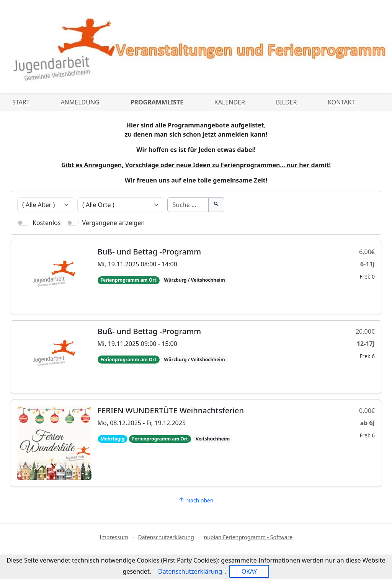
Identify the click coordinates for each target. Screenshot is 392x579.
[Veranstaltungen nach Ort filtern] (121, 205)
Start (21, 102)
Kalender (230, 102)
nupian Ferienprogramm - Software (248, 537)
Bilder (287, 102)
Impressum (114, 537)
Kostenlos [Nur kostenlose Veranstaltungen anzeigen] (47, 223)
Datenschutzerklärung (166, 537)
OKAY (249, 571)
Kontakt (341, 102)
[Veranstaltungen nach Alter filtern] (46, 205)
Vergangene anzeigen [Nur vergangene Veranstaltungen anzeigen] (113, 223)
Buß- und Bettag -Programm (149, 252)
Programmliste (157, 102)
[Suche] (188, 205)
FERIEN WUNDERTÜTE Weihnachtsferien (171, 410)
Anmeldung (80, 102)
